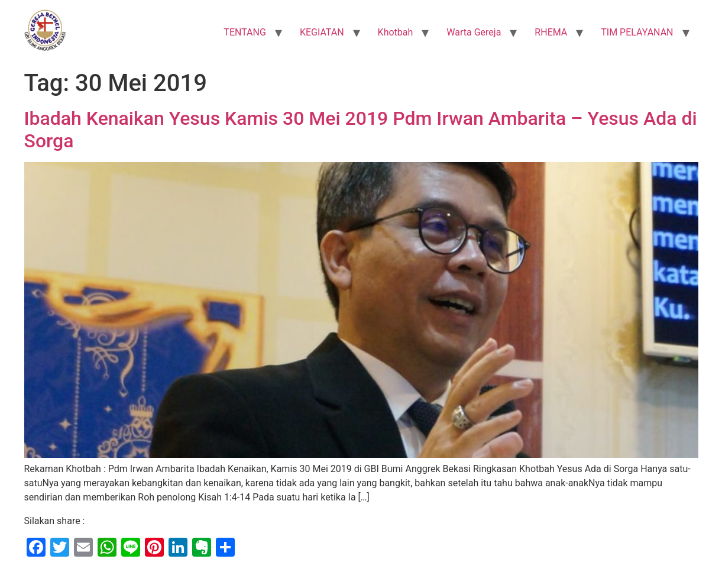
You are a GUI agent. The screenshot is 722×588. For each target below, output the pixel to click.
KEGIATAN (322, 32)
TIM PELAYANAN (637, 32)
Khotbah (396, 32)
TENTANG (245, 32)
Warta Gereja (474, 32)
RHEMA (551, 32)
